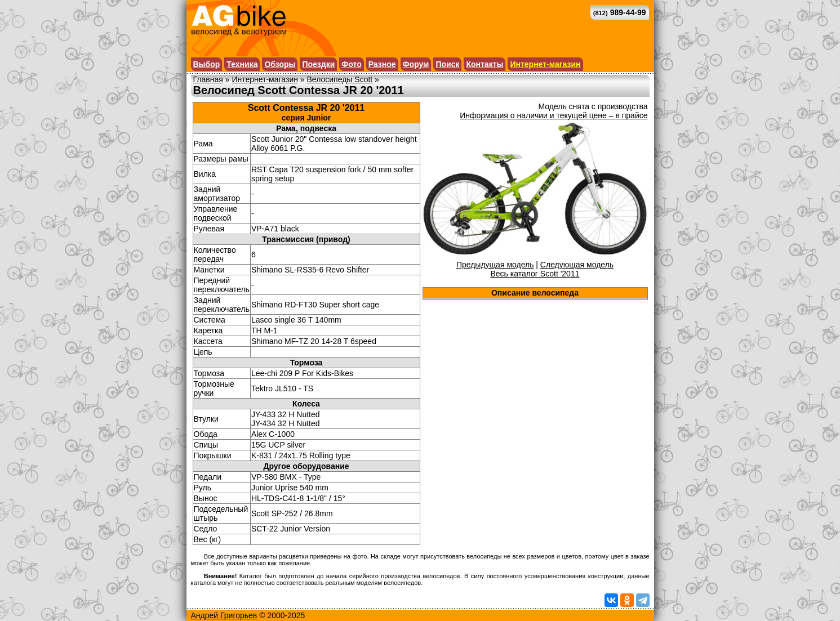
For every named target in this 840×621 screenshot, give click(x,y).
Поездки (318, 64)
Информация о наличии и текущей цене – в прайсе (554, 115)
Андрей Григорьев (224, 615)
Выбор (207, 64)
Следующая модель (577, 265)
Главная (208, 79)
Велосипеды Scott (340, 79)
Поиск (447, 64)
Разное (382, 64)
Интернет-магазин (545, 64)
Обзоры (280, 64)
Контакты (485, 64)
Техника (242, 64)
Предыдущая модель (495, 265)
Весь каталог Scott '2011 (535, 274)
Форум (416, 64)
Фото (351, 64)
